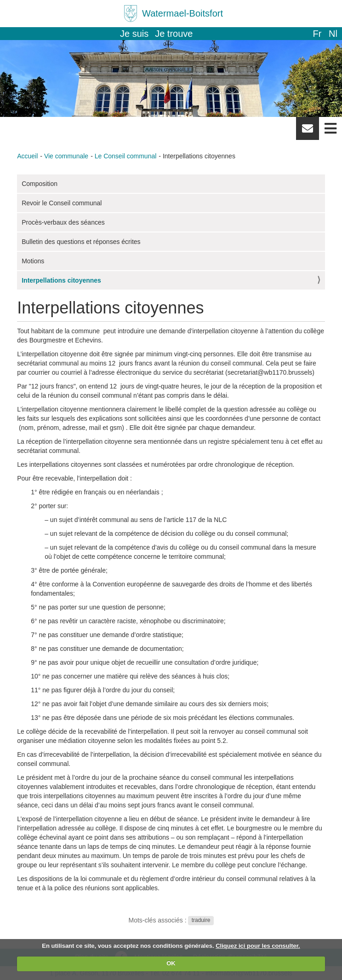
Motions (33, 261)
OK (171, 963)
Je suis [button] (134, 34)
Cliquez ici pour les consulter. (258, 946)
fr (317, 34)
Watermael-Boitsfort (182, 13)
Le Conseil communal (126, 156)
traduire (201, 921)
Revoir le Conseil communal (62, 203)
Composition (40, 184)
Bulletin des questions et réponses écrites (81, 242)
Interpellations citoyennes (61, 280)
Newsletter (308, 132)
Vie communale (66, 156)
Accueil (27, 156)
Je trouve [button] (174, 34)
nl (333, 34)
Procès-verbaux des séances (63, 222)
